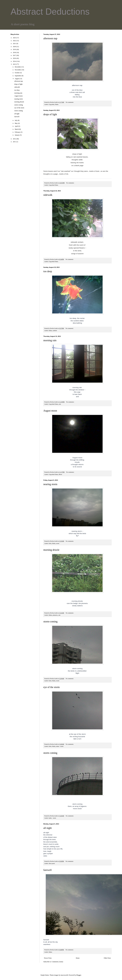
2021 (15, 44)
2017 (15, 55)
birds (50, 543)
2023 (15, 38)
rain (60, 404)
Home (78, 958)
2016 (15, 58)
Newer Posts (48, 958)
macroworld (64, 975)
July (16, 120)
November (18, 70)
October (17, 73)
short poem (52, 863)
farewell (48, 870)
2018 (15, 52)
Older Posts (107, 958)
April (17, 126)
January (17, 135)
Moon (60, 474)
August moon (50, 411)
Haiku (57, 104)
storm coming (50, 753)
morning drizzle (51, 550)
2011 (15, 142)
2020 (15, 47)
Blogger (79, 975)
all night (48, 828)
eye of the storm (51, 687)
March (17, 129)
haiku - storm (60, 746)
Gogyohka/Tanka (53, 185)
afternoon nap (50, 38)
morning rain (50, 340)
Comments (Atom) (57, 962)
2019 (15, 49)
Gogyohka (51, 104)
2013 (15, 64)
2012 (15, 139)
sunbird (55, 330)
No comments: (70, 102)
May (16, 123)
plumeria (55, 615)
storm (58, 543)
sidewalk (48, 195)
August (17, 79)
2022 (15, 41)
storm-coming (50, 621)
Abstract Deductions (50, 12)
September (18, 76)
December (18, 67)
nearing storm (50, 484)
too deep (48, 271)
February (18, 132)
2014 (15, 61)
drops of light (50, 114)
